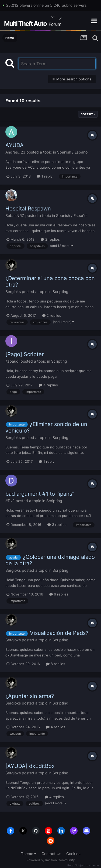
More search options (72, 79)
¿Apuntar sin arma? (30, 696)
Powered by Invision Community (51, 860)
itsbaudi (12, 361)
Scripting (60, 292)
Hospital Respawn (28, 209)
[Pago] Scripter (25, 354)
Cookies (73, 854)
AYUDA (15, 145)
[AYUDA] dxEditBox (30, 766)
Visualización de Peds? (59, 633)
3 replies (57, 525)
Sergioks (13, 292)
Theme (29, 854)
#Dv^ (10, 501)
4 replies (48, 385)
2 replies (50, 239)
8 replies (56, 664)
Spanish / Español (73, 152)
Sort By (88, 114)
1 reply (45, 176)
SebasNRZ (15, 215)
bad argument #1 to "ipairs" (40, 494)
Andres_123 (15, 152)
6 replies (59, 594)
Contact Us (51, 854)
